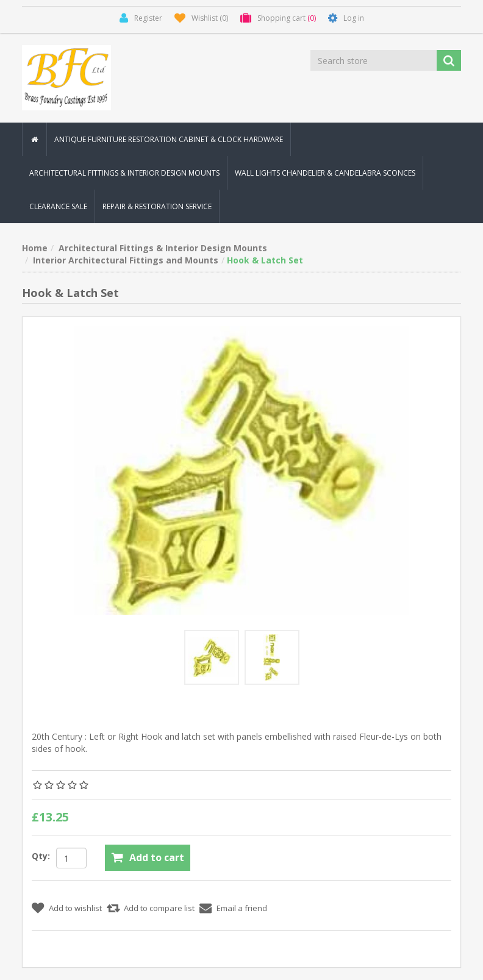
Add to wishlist (75, 908)
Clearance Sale (58, 206)
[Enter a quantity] (71, 858)
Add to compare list (159, 908)
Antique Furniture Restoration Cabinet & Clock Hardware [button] (169, 139)
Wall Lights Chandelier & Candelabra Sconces (325, 173)
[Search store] (374, 60)
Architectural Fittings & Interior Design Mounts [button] (124, 173)
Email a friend (242, 908)
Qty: (41, 856)
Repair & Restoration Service (157, 206)
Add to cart (157, 857)
